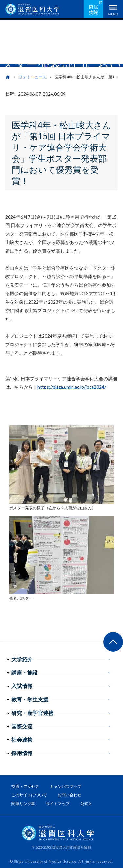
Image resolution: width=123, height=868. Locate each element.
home (8, 77)
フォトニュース (32, 77)
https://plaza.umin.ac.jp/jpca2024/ (72, 387)
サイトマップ (58, 803)
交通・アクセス (25, 786)
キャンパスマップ (66, 786)
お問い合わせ (70, 795)
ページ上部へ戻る (113, 642)
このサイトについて (29, 795)
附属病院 (93, 9)
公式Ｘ (86, 803)
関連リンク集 (23, 803)
